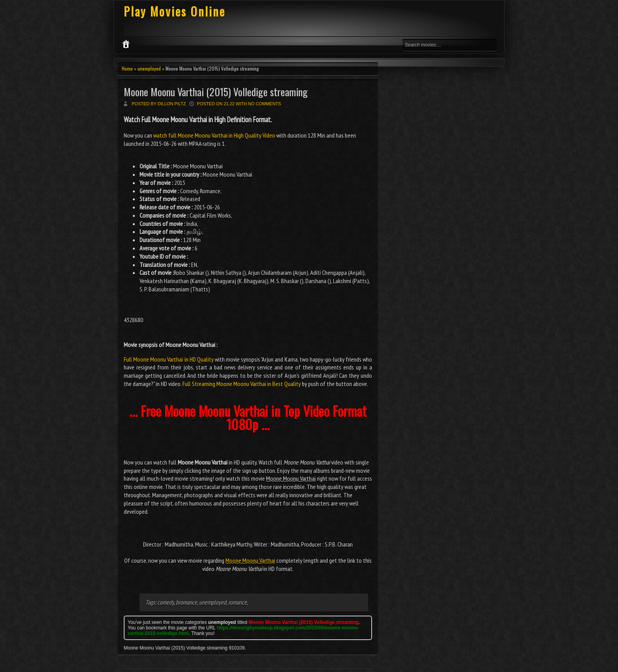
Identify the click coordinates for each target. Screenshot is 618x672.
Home (127, 68)
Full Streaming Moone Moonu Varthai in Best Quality (242, 384)
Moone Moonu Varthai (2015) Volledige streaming (216, 92)
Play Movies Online (175, 11)
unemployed (149, 68)
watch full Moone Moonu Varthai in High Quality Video (214, 135)
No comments (264, 104)
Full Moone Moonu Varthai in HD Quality (169, 359)
